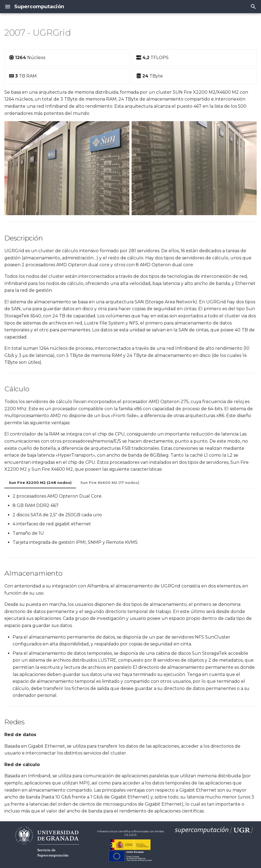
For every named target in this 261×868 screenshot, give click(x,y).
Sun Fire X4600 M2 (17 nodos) (110, 483)
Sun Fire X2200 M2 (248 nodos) (40, 483)
